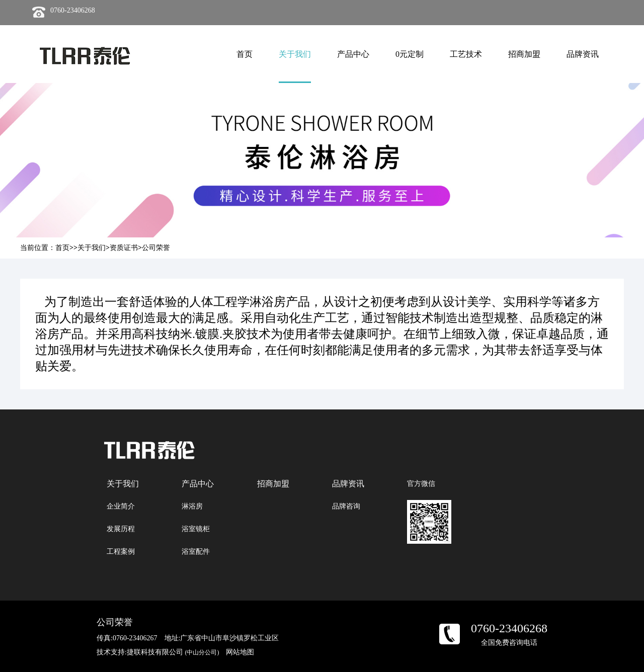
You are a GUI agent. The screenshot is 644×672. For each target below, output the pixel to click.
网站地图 (240, 652)
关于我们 (295, 54)
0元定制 (410, 54)
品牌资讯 (583, 54)
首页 (245, 54)
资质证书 (124, 248)
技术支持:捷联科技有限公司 (158, 652)
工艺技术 (466, 54)
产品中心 (353, 54)
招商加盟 (524, 54)
